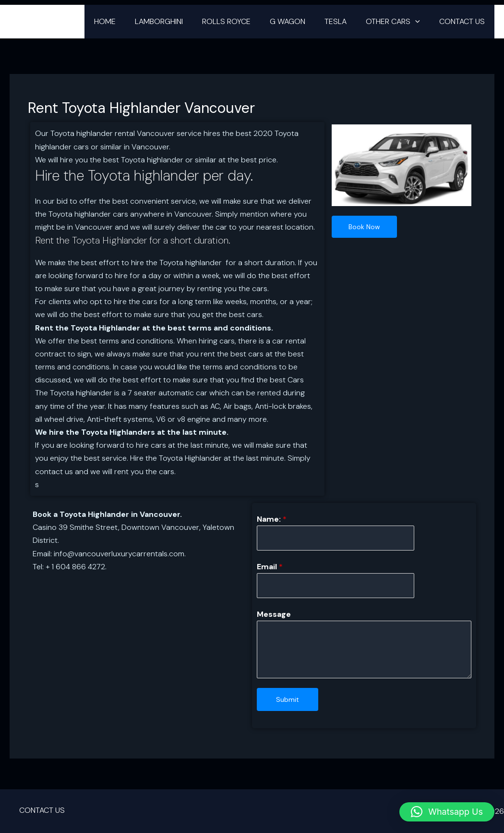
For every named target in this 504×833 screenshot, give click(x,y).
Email (270, 567)
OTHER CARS (399, 22)
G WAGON (301, 21)
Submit (288, 701)
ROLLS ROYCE (244, 21)
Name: (272, 519)
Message (274, 616)
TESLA (345, 21)
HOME (130, 21)
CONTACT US (464, 21)
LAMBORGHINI (180, 21)
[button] (421, 22)
